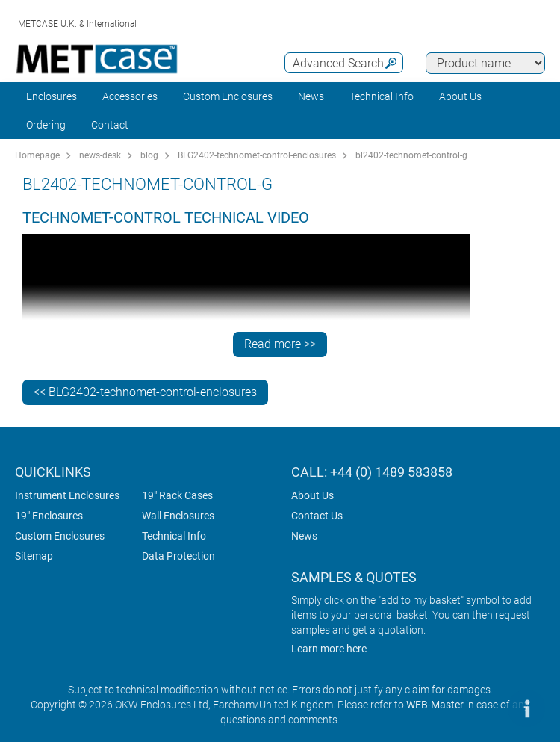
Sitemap (34, 556)
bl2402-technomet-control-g (411, 155)
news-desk (100, 155)
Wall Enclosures (178, 516)
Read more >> (280, 344)
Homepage (37, 155)
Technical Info (174, 536)
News (311, 96)
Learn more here (329, 649)
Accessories (130, 96)
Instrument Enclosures (67, 495)
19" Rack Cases (177, 495)
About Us (312, 495)
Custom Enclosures (228, 96)
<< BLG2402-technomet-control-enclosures (145, 392)
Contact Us (317, 516)
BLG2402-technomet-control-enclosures (257, 155)
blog (149, 155)
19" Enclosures (49, 516)
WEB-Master (435, 705)
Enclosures (52, 96)
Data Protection (178, 556)
